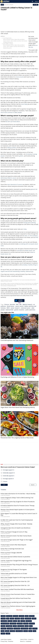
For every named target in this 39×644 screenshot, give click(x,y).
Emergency (4, 628)
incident (8, 633)
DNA (17, 304)
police (27, 616)
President (13, 631)
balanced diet (10, 310)
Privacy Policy (4, 641)
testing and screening (29, 223)
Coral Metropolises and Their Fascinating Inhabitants (17, 340)
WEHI (8, 308)
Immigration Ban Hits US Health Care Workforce (15, 528)
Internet (3, 633)
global (21, 156)
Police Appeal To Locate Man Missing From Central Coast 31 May (19, 514)
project (27, 626)
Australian (32, 616)
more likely (24, 104)
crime (31, 626)
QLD (30, 628)
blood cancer (11, 306)
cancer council (19, 306)
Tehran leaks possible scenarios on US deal (14, 574)
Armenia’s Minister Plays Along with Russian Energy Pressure (19, 565)
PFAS (37, 237)
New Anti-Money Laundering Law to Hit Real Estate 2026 (18, 602)
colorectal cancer (26, 308)
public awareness (30, 310)
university (16, 616)
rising (25, 229)
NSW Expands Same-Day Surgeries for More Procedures (18, 502)
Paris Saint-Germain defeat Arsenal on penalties (15, 557)
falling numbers (12, 148)
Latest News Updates (6, 639)
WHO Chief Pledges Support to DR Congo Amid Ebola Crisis (19, 577)
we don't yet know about (13, 122)
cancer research (15, 308)
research (3, 618)
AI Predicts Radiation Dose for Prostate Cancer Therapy (18, 506)
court (35, 631)
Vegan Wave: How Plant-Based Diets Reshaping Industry (18, 407)
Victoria (7, 304)
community (22, 616)
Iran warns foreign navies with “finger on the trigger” (17, 540)
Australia (12, 304)
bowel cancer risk (30, 250)
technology (32, 623)
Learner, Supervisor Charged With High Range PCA (16, 561)
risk (36, 189)
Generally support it (9, 473)
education (26, 623)
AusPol (15, 626)
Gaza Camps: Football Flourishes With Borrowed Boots (17, 589)
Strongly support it (9, 470)
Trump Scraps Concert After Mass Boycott (13, 545)
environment (28, 618)
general (33, 189)
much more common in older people (11, 112)
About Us (22, 641)
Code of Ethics (24, 639)
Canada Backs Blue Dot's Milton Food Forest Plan (16, 598)
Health (2, 5)
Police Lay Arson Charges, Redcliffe (11, 553)
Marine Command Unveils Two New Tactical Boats (16, 536)
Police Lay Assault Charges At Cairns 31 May (14, 532)
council (15, 621)
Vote (4, 485)
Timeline (3, 490)
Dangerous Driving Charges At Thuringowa (14, 570)
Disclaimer (11, 641)
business (10, 621)
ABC (21, 304)
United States (21, 626)
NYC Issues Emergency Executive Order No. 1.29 (15, 585)
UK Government (25, 628)
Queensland (4, 621)
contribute (20, 250)
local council (29, 621)
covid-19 (23, 621)
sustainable (10, 628)
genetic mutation (19, 310)
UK (19, 621)
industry (3, 626)
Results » (33, 485)
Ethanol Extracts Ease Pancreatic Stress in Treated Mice (18, 594)
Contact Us (31, 639)
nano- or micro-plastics (31, 236)
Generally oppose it (9, 476)
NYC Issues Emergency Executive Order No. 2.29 (15, 581)
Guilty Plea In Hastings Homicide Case (12, 549)
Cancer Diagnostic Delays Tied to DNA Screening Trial (17, 498)
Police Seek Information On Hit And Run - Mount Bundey (18, 494)
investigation (9, 626)
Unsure (5, 481)
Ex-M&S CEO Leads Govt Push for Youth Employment (17, 520)
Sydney (7, 631)
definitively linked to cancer (9, 178)
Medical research (27, 304)
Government (9, 616)
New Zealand (17, 628)
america (26, 631)
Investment (20, 623)
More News (19, 610)
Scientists (35, 628)
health (23, 618)
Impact (31, 631)
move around (20, 77)
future (3, 631)
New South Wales (5, 623)
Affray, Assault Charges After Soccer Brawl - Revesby (16, 524)
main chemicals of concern (15, 184)
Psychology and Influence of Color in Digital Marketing (17, 377)
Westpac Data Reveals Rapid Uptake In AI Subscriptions (18, 510)
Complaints (28, 641)
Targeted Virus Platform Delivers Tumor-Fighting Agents (18, 606)
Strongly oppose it (8, 479)
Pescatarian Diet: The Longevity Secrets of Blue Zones (17, 438)
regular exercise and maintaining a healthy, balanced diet (17, 271)
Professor (17, 618)
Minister (34, 618)
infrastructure (13, 623)
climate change (19, 631)
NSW (8, 618)
